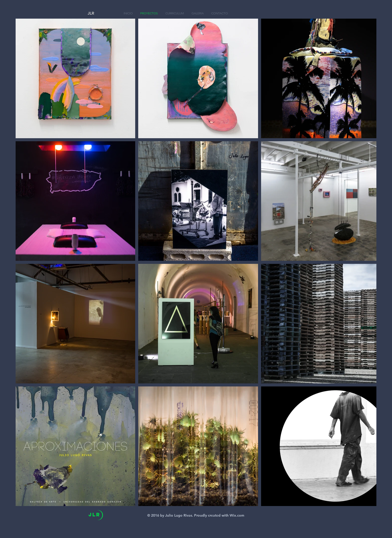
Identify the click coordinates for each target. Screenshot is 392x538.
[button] (198, 13)
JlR (94, 515)
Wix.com (237, 515)
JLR (91, 13)
